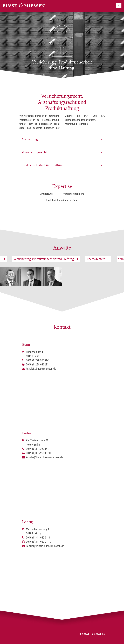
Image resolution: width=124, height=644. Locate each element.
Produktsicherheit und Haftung (42, 165)
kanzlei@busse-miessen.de (41, 369)
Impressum (85, 634)
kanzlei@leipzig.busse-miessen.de (45, 546)
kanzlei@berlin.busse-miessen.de (44, 457)
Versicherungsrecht (34, 152)
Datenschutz (98, 634)
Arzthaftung (30, 139)
